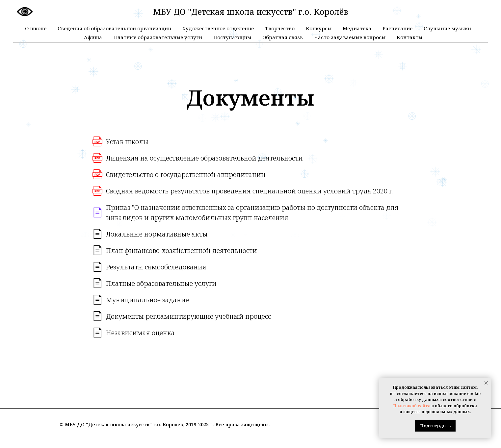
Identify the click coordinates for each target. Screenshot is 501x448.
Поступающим (232, 37)
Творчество (280, 28)
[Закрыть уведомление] (486, 383)
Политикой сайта (412, 406)
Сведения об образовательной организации (114, 28)
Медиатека (357, 28)
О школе (36, 28)
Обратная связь (283, 37)
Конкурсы (319, 28)
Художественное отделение (218, 28)
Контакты (409, 37)
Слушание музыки (447, 28)
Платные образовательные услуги (158, 37)
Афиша (93, 37)
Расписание (397, 28)
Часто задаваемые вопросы (350, 37)
